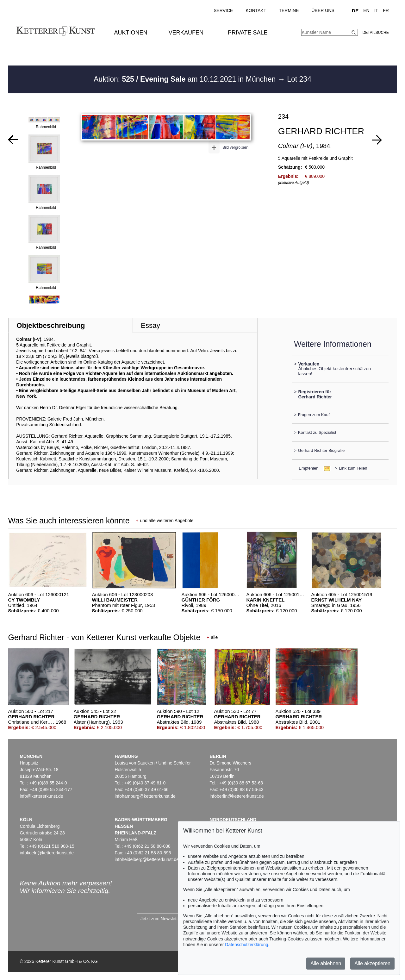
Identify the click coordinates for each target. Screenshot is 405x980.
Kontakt (256, 10)
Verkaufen (186, 33)
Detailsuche (376, 33)
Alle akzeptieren (372, 963)
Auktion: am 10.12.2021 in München (186, 79)
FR (386, 10)
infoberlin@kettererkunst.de (237, 796)
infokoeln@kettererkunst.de (47, 853)
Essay (150, 325)
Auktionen (131, 33)
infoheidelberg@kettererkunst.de (147, 859)
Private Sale (248, 33)
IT (376, 10)
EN (366, 10)
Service (223, 10)
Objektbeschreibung (51, 325)
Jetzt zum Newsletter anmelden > (173, 919)
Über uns (323, 10)
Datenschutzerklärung (246, 945)
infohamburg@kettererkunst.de (145, 796)
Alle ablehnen (326, 963)
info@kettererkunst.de (41, 796)
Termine (289, 10)
